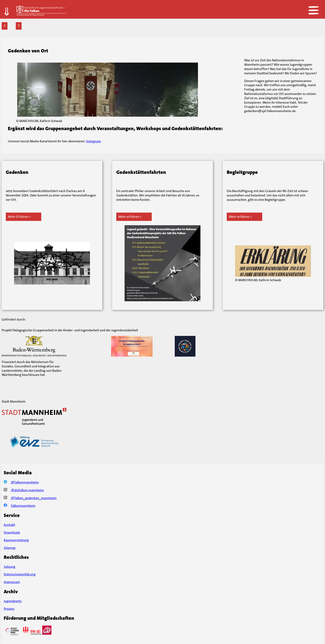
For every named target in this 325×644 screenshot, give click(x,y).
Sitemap (10, 548)
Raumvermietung (16, 540)
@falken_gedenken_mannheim (30, 498)
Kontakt (9, 525)
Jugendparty (13, 601)
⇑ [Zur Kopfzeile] (19, 26)
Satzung (10, 567)
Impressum (12, 582)
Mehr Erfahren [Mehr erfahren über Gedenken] (18, 217)
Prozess (9, 609)
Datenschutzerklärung (20, 574)
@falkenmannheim (21, 482)
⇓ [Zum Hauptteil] (7, 8)
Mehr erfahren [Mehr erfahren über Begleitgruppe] (239, 217)
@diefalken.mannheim (24, 490)
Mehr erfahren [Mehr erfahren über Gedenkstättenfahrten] (129, 217)
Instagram (94, 141)
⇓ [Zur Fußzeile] (5, 26)
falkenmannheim (20, 506)
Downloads (12, 532)
